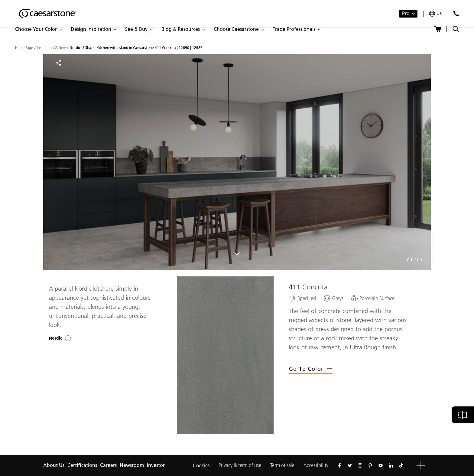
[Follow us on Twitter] (350, 465)
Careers (108, 465)
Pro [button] (406, 13)
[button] (38, 29)
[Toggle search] (456, 29)
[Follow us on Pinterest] (370, 465)
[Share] (58, 63)
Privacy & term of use (240, 465)
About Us (54, 465)
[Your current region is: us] (435, 14)
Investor (156, 465)
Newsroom (132, 465)
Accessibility (316, 465)
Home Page (24, 48)
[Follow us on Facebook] (339, 465)
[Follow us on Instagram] (360, 465)
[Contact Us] (456, 13)
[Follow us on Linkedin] (391, 465)
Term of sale (282, 465)
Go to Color (311, 369)
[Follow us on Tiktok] (401, 465)
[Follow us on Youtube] (381, 465)
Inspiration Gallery (51, 48)
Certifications (82, 465)
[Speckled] (302, 298)
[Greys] (333, 298)
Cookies (201, 466)
